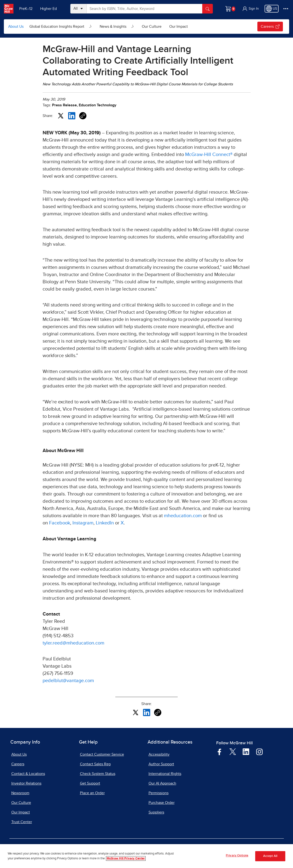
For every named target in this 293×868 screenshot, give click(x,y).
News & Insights (113, 27)
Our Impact (179, 27)
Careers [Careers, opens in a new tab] (18, 764)
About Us (16, 27)
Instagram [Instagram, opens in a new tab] (83, 523)
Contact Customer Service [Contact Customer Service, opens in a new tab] (102, 754)
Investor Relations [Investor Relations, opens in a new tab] (26, 783)
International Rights (165, 774)
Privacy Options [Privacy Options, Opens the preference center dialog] (237, 856)
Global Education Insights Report (57, 27)
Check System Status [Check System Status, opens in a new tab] (98, 774)
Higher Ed (49, 9)
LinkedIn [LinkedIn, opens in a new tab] (105, 523)
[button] (250, 9)
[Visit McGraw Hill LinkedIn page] (246, 752)
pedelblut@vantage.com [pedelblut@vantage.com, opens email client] (68, 681)
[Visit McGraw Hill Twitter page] (233, 751)
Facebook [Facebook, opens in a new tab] (60, 523)
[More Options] (286, 9)
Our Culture (152, 27)
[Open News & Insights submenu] (133, 27)
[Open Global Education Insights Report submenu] (91, 27)
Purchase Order (162, 803)
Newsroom (20, 793)
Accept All (270, 856)
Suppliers (156, 812)
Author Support (161, 764)
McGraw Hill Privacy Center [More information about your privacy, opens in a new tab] (126, 858)
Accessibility (159, 754)
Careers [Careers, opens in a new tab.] (270, 27)
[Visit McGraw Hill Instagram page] (259, 752)
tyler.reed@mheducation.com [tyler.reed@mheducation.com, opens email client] (73, 643)
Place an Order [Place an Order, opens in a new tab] (92, 793)
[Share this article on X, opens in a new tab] (61, 115)
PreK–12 (26, 9)
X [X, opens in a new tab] (122, 523)
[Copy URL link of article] (83, 116)
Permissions (159, 793)
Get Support (90, 783)
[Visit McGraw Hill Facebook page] (219, 752)
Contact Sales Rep (95, 764)
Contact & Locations (28, 774)
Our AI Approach (162, 783)
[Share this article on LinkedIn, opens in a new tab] (72, 115)
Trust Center (22, 822)
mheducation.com (183, 516)
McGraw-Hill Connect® (209, 155)
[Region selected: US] (272, 9)
